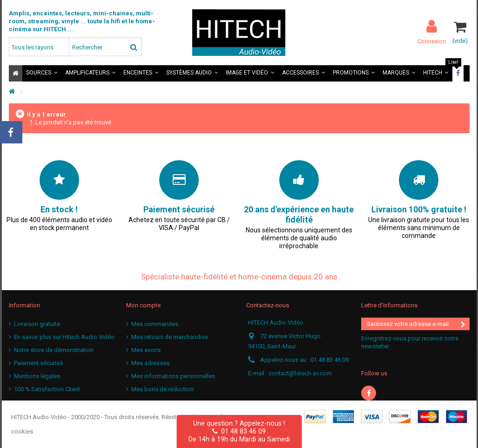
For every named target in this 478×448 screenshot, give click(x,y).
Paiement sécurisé (38, 363)
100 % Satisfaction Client (47, 389)
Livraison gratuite (37, 324)
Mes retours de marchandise (170, 337)
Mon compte (143, 305)
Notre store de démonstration (54, 350)
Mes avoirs (146, 350)
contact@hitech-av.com (300, 373)
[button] (42, 73)
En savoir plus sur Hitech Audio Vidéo (64, 337)
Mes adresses (150, 363)
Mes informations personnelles (173, 376)
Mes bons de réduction (162, 389)
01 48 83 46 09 (239, 431)
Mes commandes (155, 324)
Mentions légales (37, 376)
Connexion (432, 41)
